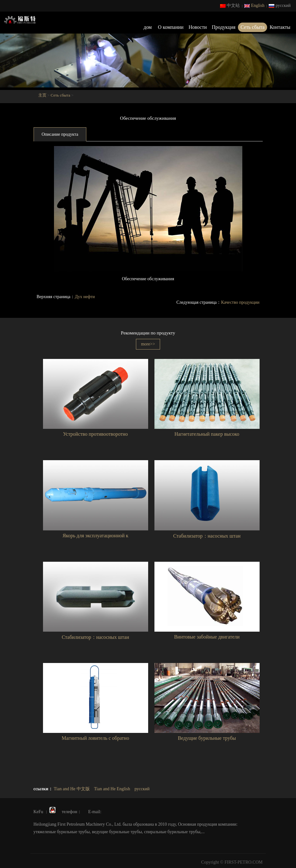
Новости (198, 27)
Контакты (280, 27)
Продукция (224, 27)
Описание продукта (60, 134)
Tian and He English (112, 789)
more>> (148, 344)
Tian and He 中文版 (72, 789)
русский (280, 5)
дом (148, 27)
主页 (42, 95)
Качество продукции (240, 302)
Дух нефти (85, 297)
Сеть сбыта (253, 27)
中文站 (230, 5)
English (254, 5)
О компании (171, 27)
